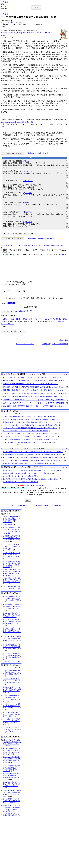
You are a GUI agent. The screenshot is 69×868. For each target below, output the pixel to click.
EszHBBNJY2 (28, 181)
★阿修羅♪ (5, 2)
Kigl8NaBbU (27, 222)
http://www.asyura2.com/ (35, 490)
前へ (67, 345)
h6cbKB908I (27, 202)
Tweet (3, 27)
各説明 (62, 255)
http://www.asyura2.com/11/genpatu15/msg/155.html (12, 23)
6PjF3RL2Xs (27, 193)
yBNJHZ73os (27, 171)
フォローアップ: (7, 331)
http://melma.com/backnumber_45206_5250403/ (17, 122)
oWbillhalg (27, 161)
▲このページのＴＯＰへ (25, 349)
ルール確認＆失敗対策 (24, 316)
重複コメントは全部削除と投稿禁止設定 (17, 324)
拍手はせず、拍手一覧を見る (39, 153)
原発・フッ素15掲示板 (60, 349)
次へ (61, 345)
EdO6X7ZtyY (28, 212)
